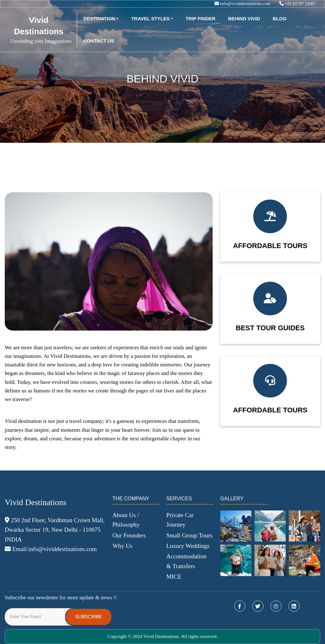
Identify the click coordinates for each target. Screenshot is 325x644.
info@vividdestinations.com (243, 4)
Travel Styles (150, 19)
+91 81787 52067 (298, 4)
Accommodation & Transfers (186, 561)
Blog (279, 19)
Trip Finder (201, 19)
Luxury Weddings (188, 546)
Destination (99, 19)
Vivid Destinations (39, 26)
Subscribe (89, 617)
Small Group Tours (189, 535)
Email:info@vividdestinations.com (51, 549)
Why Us (122, 546)
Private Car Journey (180, 520)
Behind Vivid (244, 19)
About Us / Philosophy (126, 520)
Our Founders (129, 535)
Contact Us (99, 41)
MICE (174, 577)
